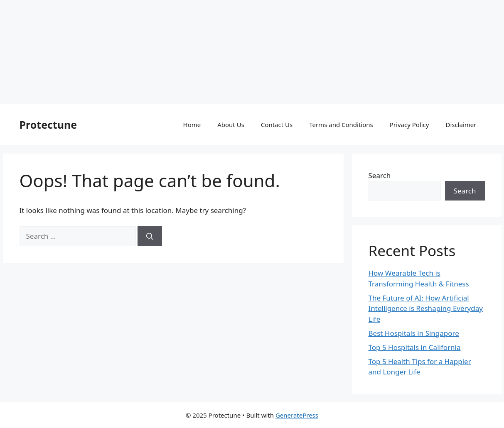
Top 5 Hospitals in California (415, 347)
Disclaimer (461, 125)
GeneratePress (297, 415)
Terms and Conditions (341, 125)
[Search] (150, 236)
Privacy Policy (409, 125)
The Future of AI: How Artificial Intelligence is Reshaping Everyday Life (426, 308)
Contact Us (277, 125)
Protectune (48, 125)
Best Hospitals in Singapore (414, 333)
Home (192, 125)
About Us (231, 125)
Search (380, 175)
